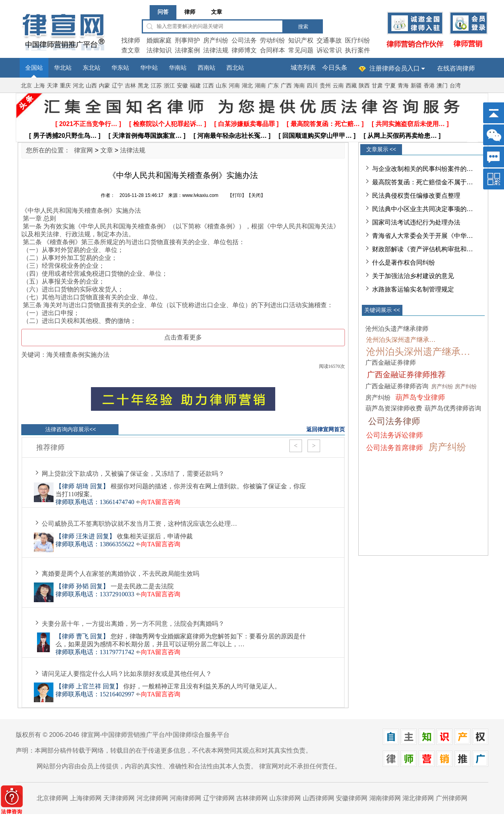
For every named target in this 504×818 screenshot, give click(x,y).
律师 (190, 12)
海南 (299, 86)
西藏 (351, 86)
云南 (338, 86)
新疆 (416, 86)
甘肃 (377, 86)
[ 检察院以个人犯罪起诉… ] (168, 124)
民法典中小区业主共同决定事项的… (422, 209)
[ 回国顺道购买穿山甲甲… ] (317, 136)
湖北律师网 (418, 798)
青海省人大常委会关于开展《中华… (422, 236)
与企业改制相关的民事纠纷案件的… (422, 169)
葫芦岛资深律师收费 (394, 408)
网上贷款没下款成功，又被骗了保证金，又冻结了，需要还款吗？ (133, 474)
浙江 (169, 86)
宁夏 (390, 86)
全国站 (34, 68)
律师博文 (244, 50)
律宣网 (83, 150)
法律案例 (187, 50)
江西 (208, 86)
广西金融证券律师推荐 (406, 375)
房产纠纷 (216, 40)
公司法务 (244, 40)
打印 (237, 195)
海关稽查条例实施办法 (78, 355)
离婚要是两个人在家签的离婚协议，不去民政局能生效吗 (120, 574)
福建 (195, 86)
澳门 (442, 86)
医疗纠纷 (358, 40)
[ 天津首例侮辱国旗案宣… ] (147, 136)
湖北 (247, 86)
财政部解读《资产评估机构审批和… (422, 249)
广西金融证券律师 (391, 363)
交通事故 (329, 40)
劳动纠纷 (272, 40)
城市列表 (303, 68)
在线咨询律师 (456, 68)
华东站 (120, 68)
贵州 (325, 86)
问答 (163, 12)
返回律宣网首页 (326, 429)
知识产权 (301, 40)
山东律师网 (285, 798)
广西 (286, 86)
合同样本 (272, 50)
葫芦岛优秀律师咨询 (453, 408)
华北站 (63, 68)
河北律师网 (152, 798)
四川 (312, 86)
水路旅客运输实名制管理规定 (413, 289)
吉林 (130, 86)
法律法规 (216, 50)
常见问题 (301, 50)
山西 (91, 86)
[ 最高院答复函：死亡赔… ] (325, 124)
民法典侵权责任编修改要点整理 (416, 196)
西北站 (235, 68)
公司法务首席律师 (395, 448)
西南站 (207, 68)
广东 (273, 86)
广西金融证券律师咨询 (397, 386)
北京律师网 (52, 798)
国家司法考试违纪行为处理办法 (416, 222)
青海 (403, 86)
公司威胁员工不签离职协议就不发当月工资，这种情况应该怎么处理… (139, 524)
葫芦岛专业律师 (420, 397)
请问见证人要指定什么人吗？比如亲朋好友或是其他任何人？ (127, 674)
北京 (26, 86)
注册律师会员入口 (395, 68)
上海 (39, 86)
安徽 (182, 86)
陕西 (364, 86)
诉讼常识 (329, 50)
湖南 (260, 86)
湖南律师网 (385, 798)
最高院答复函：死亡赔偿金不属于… (422, 182)
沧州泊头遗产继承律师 (397, 329)
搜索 (303, 27)
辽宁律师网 (219, 798)
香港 (429, 86)
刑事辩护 (187, 40)
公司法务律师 (394, 421)
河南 (234, 86)
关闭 (256, 195)
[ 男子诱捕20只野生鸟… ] (65, 136)
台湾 (455, 86)
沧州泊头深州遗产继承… (401, 340)
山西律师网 (319, 798)
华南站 (178, 68)
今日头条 (335, 68)
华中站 (149, 68)
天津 (52, 86)
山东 (221, 86)
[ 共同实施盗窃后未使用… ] (410, 124)
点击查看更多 (183, 337)
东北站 (92, 68)
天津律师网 (119, 798)
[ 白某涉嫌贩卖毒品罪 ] (246, 124)
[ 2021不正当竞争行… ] (88, 124)
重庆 (65, 86)
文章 (217, 12)
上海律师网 (86, 798)
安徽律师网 (352, 798)
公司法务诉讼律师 (395, 435)
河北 (78, 86)
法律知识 (159, 50)
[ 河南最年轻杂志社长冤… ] (232, 136)
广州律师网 (452, 798)
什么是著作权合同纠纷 (404, 262)
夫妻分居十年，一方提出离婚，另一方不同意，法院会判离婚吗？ (133, 624)
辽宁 (117, 86)
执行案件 (358, 50)
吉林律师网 (252, 798)
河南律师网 (185, 798)
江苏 (156, 86)
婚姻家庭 (159, 40)
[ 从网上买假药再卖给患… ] (402, 136)
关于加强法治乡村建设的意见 (413, 276)
